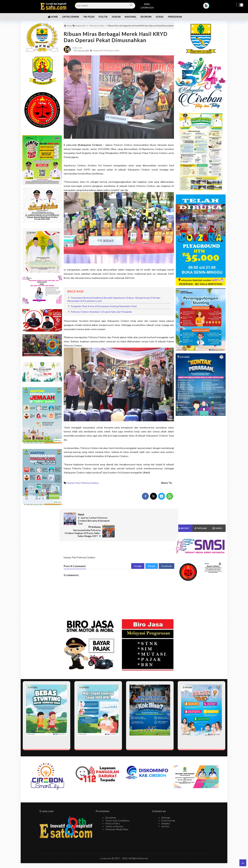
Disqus (152, 554)
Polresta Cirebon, (112, 50)
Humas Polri (73, 483)
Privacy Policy (113, 811)
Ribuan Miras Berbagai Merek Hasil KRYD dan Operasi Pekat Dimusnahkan (116, 37)
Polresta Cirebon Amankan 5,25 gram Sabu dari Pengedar (101, 312)
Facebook (167, 554)
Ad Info (165, 814)
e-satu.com (106, 846)
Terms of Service (114, 814)
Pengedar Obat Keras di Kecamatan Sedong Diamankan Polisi (104, 306)
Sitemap (166, 805)
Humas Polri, (99, 50)
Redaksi (166, 811)
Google (138, 554)
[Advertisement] (42, 562)
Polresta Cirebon (90, 483)
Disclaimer (111, 805)
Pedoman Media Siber (117, 817)
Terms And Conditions (117, 808)
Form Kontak (168, 808)
